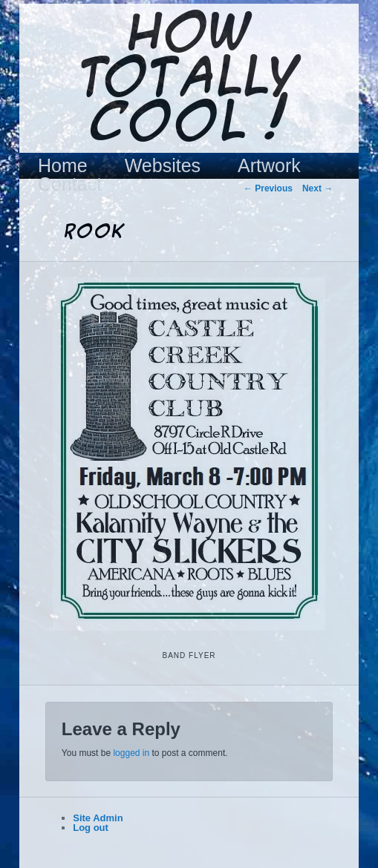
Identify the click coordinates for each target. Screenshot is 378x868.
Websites (163, 166)
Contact (70, 184)
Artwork (269, 166)
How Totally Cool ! (189, 79)
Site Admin (98, 818)
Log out (91, 828)
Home (63, 166)
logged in (131, 753)
